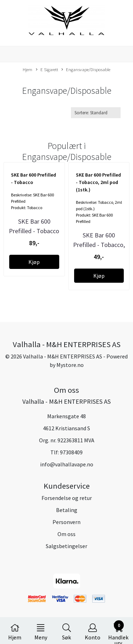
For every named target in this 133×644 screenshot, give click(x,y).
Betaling (67, 510)
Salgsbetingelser (66, 546)
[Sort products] (96, 113)
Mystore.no (70, 365)
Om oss (66, 534)
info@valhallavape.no (67, 464)
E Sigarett (47, 70)
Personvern (66, 522)
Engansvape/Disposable (86, 70)
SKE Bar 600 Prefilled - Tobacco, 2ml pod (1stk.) (99, 245)
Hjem (27, 69)
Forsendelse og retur (67, 498)
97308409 (71, 452)
